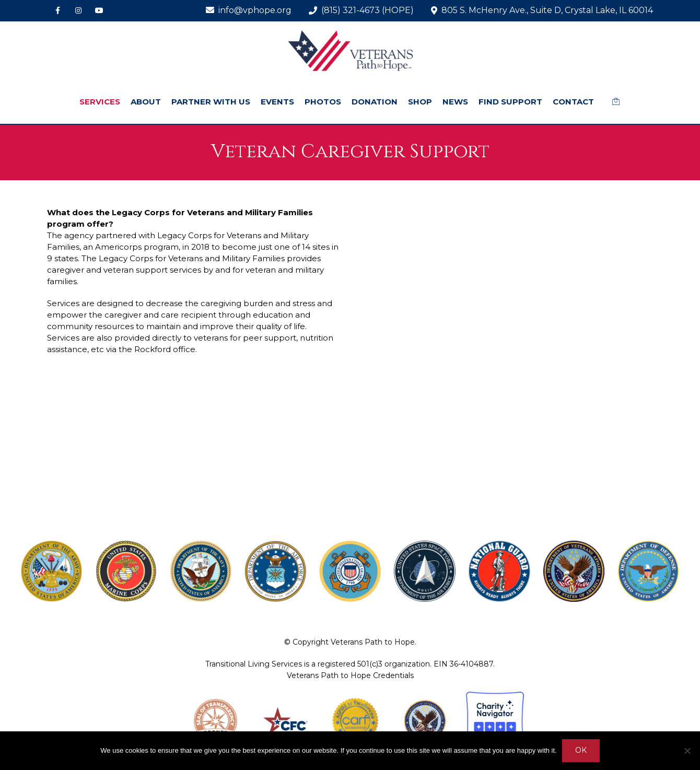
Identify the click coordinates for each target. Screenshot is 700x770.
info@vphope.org (249, 10)
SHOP (420, 102)
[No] (687, 751)
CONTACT (573, 102)
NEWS (455, 102)
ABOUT (146, 102)
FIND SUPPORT (510, 102)
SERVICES (100, 102)
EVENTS (277, 102)
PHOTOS (323, 102)
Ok (581, 751)
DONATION (375, 102)
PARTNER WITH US (211, 102)
